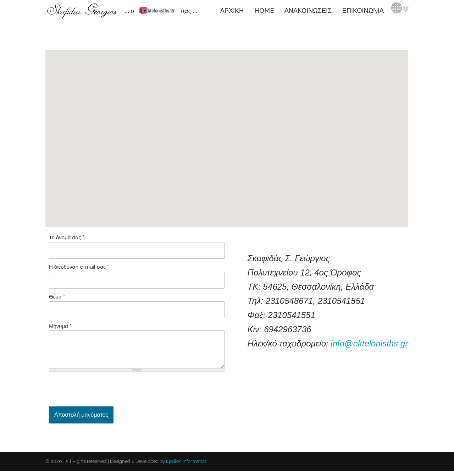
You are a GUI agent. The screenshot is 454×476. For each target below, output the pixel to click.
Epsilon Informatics (186, 467)
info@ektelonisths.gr (369, 343)
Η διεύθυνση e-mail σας (79, 267)
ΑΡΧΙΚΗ (232, 10)
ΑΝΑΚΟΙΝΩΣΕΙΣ (308, 10)
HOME (264, 10)
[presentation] (103, 394)
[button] (227, 132)
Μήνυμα (60, 326)
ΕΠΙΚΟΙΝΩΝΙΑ (363, 10)
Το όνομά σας (67, 237)
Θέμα (57, 297)
